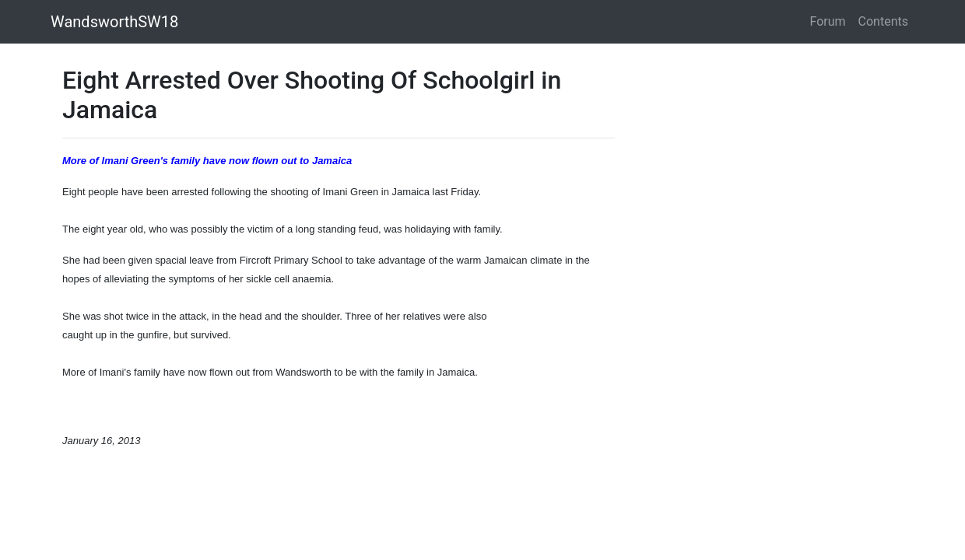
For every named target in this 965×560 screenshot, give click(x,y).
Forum (828, 21)
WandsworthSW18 (114, 22)
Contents (883, 21)
